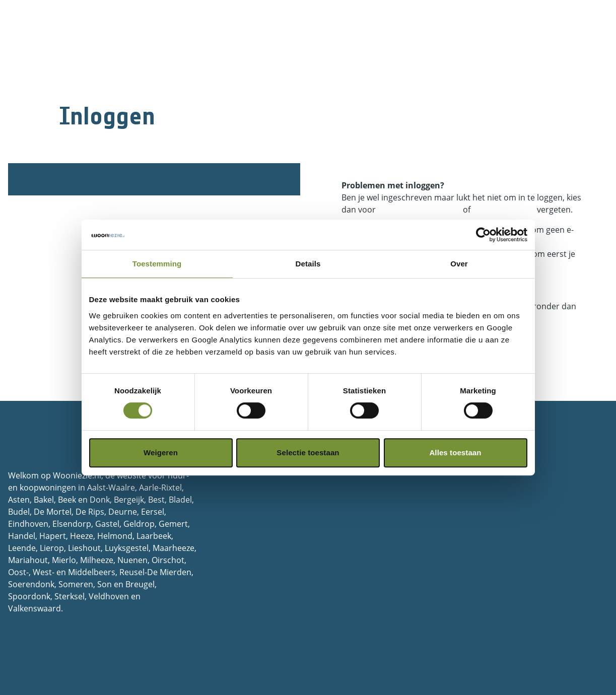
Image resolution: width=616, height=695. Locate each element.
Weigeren (161, 453)
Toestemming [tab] (157, 264)
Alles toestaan (455, 453)
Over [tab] (459, 264)
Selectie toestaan (308, 453)
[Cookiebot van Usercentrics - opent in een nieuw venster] (483, 235)
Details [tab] (308, 264)
